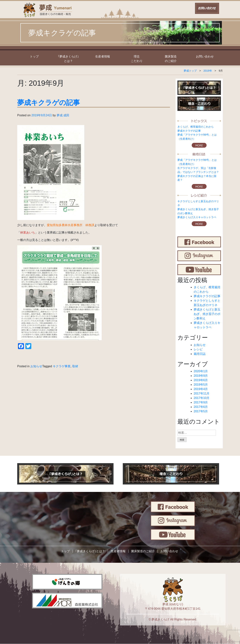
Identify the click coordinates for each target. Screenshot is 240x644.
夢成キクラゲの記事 (49, 103)
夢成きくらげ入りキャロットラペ (197, 217)
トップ (34, 56)
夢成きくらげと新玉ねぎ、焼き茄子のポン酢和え (207, 314)
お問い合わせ (205, 56)
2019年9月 (201, 376)
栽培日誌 (200, 354)
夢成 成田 (63, 115)
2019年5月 (201, 385)
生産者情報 (103, 56)
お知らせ (36, 366)
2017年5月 (201, 411)
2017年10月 (202, 398)
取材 (75, 366)
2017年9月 (201, 402)
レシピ (198, 349)
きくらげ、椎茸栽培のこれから (196, 127)
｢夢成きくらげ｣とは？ (90, 551)
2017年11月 (202, 394)
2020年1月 (201, 371)
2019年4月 (201, 389)
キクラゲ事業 (62, 366)
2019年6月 (201, 380)
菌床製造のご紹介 (143, 551)
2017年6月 (201, 407)
